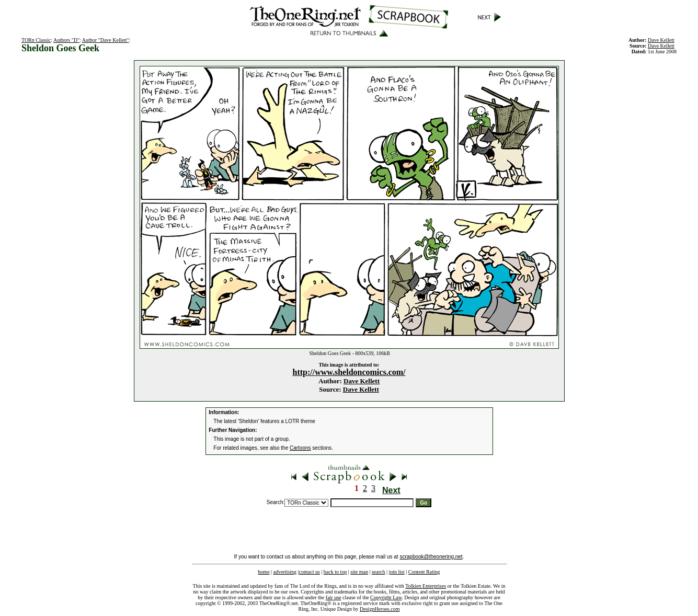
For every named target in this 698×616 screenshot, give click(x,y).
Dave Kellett (362, 381)
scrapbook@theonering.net (431, 557)
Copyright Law (386, 597)
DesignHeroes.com (380, 609)
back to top (335, 572)
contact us (310, 572)
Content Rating (424, 572)
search (379, 572)
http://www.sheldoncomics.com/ (349, 372)
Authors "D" (66, 40)
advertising (285, 572)
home (264, 572)
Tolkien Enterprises (426, 586)
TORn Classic (36, 40)
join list (396, 572)
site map (359, 572)
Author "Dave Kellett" (106, 40)
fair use (334, 597)
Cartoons (300, 448)
